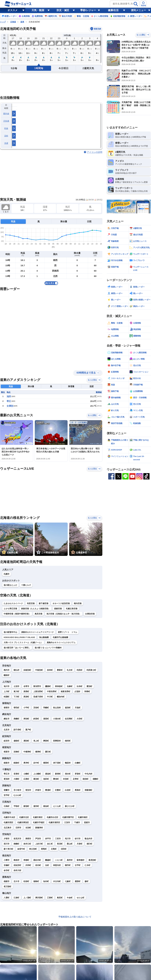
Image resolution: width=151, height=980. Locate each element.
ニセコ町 (59, 860)
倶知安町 (17, 865)
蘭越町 (48, 860)
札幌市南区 (83, 817)
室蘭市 (7, 790)
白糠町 (78, 763)
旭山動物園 (44, 637)
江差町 (16, 898)
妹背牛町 (21, 849)
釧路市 (7, 763)
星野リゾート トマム (68, 632)
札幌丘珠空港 (72, 609)
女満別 (10, 406)
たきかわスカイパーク (13, 603)
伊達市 (38, 790)
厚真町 (78, 790)
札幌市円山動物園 (60, 637)
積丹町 (68, 865)
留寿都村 (81, 860)
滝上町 (36, 741)
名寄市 (26, 686)
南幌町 (16, 844)
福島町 (36, 881)
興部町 (46, 741)
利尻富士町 (91, 670)
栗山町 (70, 844)
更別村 (7, 779)
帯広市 (7, 774)
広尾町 (26, 779)
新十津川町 (8, 849)
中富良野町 (52, 691)
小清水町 (57, 719)
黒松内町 (37, 860)
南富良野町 (66, 691)
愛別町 (89, 686)
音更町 (16, 774)
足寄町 (76, 779)
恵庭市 (87, 822)
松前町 (26, 881)
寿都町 (26, 860)
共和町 (28, 865)
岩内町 (38, 865)
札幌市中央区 (9, 817)
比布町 (80, 686)
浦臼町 (89, 844)
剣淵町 (7, 697)
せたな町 (81, 898)
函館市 (7, 881)
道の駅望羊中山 (10, 632)
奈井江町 (27, 844)
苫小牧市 (17, 790)
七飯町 (68, 881)
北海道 (13, 22)
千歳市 (77, 822)
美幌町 (16, 719)
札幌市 (7, 574)
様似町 (46, 806)
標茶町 (46, 763)
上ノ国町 (27, 898)
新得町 (58, 774)
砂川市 (78, 839)
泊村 (47, 865)
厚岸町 (26, 763)
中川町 (50, 697)
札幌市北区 (24, 817)
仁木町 (88, 865)
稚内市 (7, 670)
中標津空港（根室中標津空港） (17, 614)
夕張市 (7, 839)
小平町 (26, 708)
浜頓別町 (27, 670)
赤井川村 (17, 870)
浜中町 (36, 763)
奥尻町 (60, 898)
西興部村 (57, 741)
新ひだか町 (70, 806)
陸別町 (86, 779)
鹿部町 (78, 881)
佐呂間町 (69, 719)
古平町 (78, 865)
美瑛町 (26, 691)
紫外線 (6, 114)
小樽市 (7, 860)
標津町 (38, 752)
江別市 (67, 822)
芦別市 (38, 839)
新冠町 (26, 806)
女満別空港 (90, 614)
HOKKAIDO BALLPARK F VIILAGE (19, 637)
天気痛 (6, 121)
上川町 (7, 691)
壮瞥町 (58, 790)
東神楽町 (59, 686)
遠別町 (68, 708)
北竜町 (54, 849)
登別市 (28, 790)
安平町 (7, 795)
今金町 (70, 898)
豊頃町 (56, 779)
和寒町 (87, 691)
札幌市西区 (8, 822)
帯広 (9, 401)
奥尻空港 (38, 614)
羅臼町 (48, 752)
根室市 (7, 752)
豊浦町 (48, 790)
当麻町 (70, 686)
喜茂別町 (92, 860)
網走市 (7, 719)
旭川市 (7, 686)
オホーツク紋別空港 (61, 603)
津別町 (26, 719)
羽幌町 (46, 708)
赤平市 (48, 839)
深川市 (7, 844)
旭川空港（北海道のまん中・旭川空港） (64, 614)
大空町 (80, 719)
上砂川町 (39, 844)
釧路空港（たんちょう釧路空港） (36, 609)
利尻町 (80, 670)
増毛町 (16, 708)
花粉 (6, 136)
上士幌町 (37, 774)
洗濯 (6, 143)
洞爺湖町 (88, 790)
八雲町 (7, 898)
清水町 (68, 774)
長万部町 (8, 887)
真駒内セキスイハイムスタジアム (61, 643)
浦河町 (36, 806)
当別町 (28, 828)
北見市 (7, 730)
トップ (3, 22)
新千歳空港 (44, 603)
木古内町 (57, 881)
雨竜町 (44, 849)
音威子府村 (38, 697)
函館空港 (58, 609)
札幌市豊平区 (68, 817)
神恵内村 (57, 865)
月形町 (80, 844)
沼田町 (64, 849)
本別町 (66, 779)
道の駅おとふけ (10, 585)
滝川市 (68, 839)
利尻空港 (31, 603)
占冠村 (77, 691)
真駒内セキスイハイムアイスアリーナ (38, 632)
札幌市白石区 (52, 817)
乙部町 (50, 898)
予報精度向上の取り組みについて (75, 917)
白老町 (68, 790)
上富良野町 (38, 691)
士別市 (16, 686)
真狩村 (70, 860)
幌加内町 (61, 697)
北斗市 (16, 881)
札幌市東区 (38, 817)
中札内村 (88, 774)
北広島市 (8, 828)
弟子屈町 (57, 763)
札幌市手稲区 (39, 822)
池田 (9, 396)
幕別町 (36, 779)
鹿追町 (48, 774)
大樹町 (16, 779)
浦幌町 (95, 779)
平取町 (16, 806)
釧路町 (16, 763)
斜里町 (36, 719)
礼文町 (70, 670)
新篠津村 (39, 828)
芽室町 (78, 774)
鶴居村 (68, 763)
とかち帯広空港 (10, 609)
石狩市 (18, 828)
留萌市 (7, 708)
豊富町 (60, 670)
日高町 (7, 806)
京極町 (7, 865)
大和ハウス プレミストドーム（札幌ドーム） (23, 643)
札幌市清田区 (54, 822)
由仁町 (50, 844)
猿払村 (16, 670)
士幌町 (26, 774)
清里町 (46, 719)
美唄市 (28, 839)
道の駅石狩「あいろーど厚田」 (17, 648)
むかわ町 (17, 795)
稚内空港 (78, 603)
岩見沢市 (17, 839)
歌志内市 (88, 839)
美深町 (26, 697)
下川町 (16, 697)
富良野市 (37, 686)
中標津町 (27, 752)
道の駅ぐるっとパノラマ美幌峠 (48, 648)
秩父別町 (33, 849)
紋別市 (7, 741)
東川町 (16, 691)
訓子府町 (17, 730)
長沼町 (60, 844)
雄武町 (68, 741)
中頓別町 (39, 670)
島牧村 (16, 860)
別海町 (16, 752)
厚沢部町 (39, 898)
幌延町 (7, 675)
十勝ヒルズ (26, 585)
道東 (22, 22)
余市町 (7, 870)
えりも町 (57, 806)
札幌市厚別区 (23, 822)
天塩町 (78, 708)
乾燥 (6, 128)
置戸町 (28, 730)
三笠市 (58, 839)
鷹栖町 (48, 686)
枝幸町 (50, 670)
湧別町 (26, 741)
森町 (87, 881)
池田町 (46, 779)
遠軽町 (16, 741)
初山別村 (57, 708)
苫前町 (36, 708)
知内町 (46, 881)
